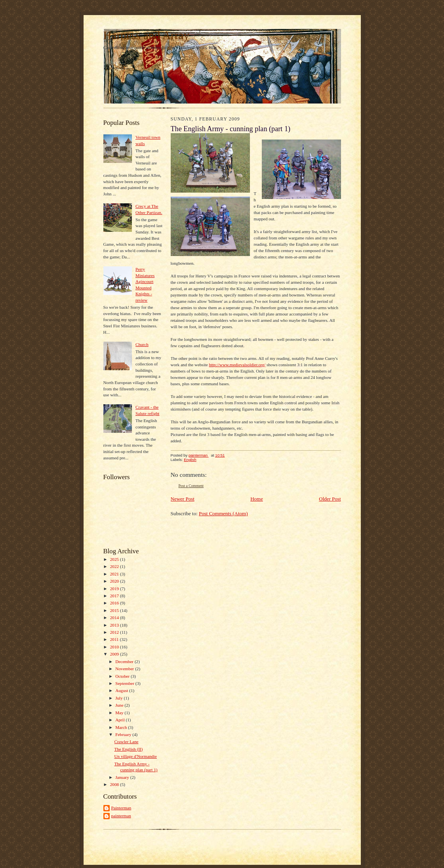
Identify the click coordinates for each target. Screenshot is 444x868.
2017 (115, 596)
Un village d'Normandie (135, 756)
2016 (115, 603)
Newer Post (183, 499)
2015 (115, 610)
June (120, 705)
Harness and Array (147, 35)
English (190, 460)
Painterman (121, 808)
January (123, 777)
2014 (115, 618)
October (123, 676)
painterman (121, 816)
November (125, 669)
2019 (115, 589)
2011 (115, 639)
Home (257, 499)
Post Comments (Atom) (223, 513)
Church (142, 344)
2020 (115, 581)
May (120, 713)
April (120, 720)
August (122, 690)
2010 (115, 647)
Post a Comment (191, 486)
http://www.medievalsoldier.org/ (237, 365)
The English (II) (128, 749)
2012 (115, 632)
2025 (115, 559)
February (124, 734)
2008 (115, 784)
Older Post (330, 499)
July (119, 698)
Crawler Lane (126, 742)
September (125, 683)
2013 (115, 625)
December (125, 662)
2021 (115, 574)
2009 (115, 654)
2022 (115, 566)
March (122, 727)
